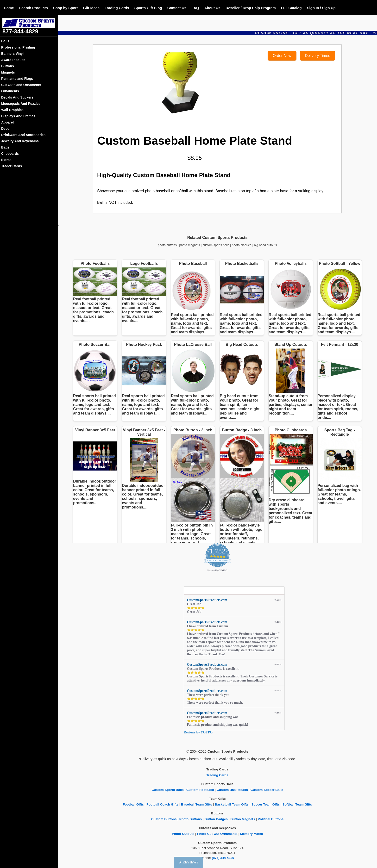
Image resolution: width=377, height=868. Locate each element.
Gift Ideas (91, 8)
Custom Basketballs (232, 790)
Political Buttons (271, 819)
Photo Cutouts (183, 834)
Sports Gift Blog (148, 8)
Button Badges (216, 819)
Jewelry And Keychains (20, 141)
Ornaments (10, 91)
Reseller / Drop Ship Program (251, 8)
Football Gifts (133, 804)
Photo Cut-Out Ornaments (217, 834)
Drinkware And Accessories (23, 135)
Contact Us (177, 8)
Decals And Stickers (17, 97)
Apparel (7, 122)
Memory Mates (251, 834)
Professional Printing (18, 47)
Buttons (8, 66)
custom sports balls (216, 245)
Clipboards (10, 154)
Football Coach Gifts (162, 804)
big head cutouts (265, 245)
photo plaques (242, 245)
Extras (6, 160)
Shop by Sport (66, 8)
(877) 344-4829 (223, 858)
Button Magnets (243, 819)
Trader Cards (12, 166)
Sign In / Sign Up (321, 8)
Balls (5, 41)
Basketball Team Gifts (232, 804)
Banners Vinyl (12, 54)
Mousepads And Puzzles (21, 104)
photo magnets (190, 245)
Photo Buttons (191, 819)
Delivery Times (317, 56)
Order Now (282, 56)
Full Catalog (291, 8)
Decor (6, 129)
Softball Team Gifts (297, 804)
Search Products (34, 8)
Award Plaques (13, 60)
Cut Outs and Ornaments (21, 85)
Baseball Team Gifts (197, 804)
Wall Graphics (12, 110)
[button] (189, 862)
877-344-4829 (20, 31)
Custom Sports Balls (168, 790)
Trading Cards (117, 8)
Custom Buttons (164, 819)
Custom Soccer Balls (267, 790)
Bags (5, 147)
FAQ (195, 8)
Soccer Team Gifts (265, 804)
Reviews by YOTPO (198, 732)
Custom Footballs (200, 790)
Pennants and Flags (17, 79)
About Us (212, 8)
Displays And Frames (18, 116)
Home (9, 8)
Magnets (8, 72)
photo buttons (167, 245)
